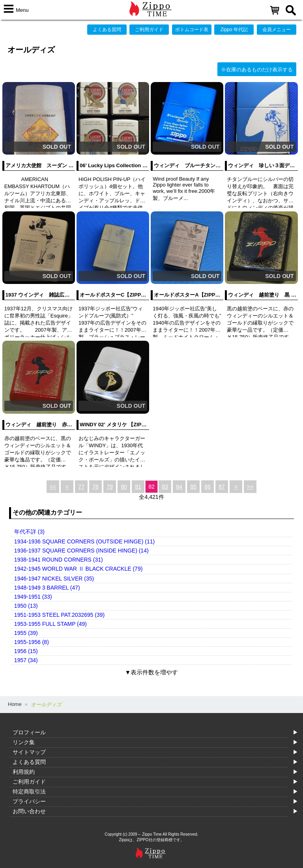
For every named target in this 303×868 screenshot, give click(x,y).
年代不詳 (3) (29, 532)
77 (81, 487)
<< (53, 487)
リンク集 (24, 742)
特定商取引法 (29, 791)
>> (250, 487)
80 (124, 487)
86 (208, 487)
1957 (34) (26, 660)
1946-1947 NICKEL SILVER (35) (54, 579)
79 (110, 487)
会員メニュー (277, 30)
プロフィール (29, 732)
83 (165, 487)
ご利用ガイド (149, 30)
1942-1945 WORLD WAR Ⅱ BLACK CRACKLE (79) (78, 569)
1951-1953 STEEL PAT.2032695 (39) (59, 615)
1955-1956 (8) (32, 642)
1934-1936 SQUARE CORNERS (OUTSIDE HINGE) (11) (84, 541)
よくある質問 (107, 30)
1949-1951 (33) (33, 597)
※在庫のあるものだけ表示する (257, 70)
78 (95, 487)
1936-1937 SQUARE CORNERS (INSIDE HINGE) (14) (81, 551)
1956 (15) (26, 651)
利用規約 (24, 772)
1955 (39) (26, 633)
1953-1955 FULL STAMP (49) (50, 624)
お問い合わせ (29, 811)
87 (222, 487)
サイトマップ (29, 752)
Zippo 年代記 (234, 30)
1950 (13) (26, 606)
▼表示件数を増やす (152, 672)
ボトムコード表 (192, 30)
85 (193, 487)
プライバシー (29, 801)
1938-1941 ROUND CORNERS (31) (59, 560)
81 (138, 487)
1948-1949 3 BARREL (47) (47, 588)
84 (179, 487)
